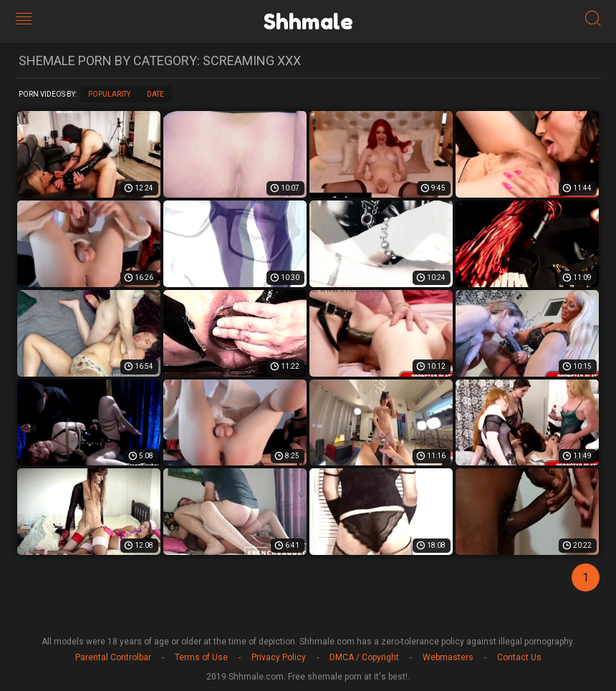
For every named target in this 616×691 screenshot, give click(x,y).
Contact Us (519, 657)
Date (155, 94)
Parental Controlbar (113, 657)
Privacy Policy (279, 657)
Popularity (109, 94)
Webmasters (448, 657)
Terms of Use (201, 657)
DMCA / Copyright (364, 657)
